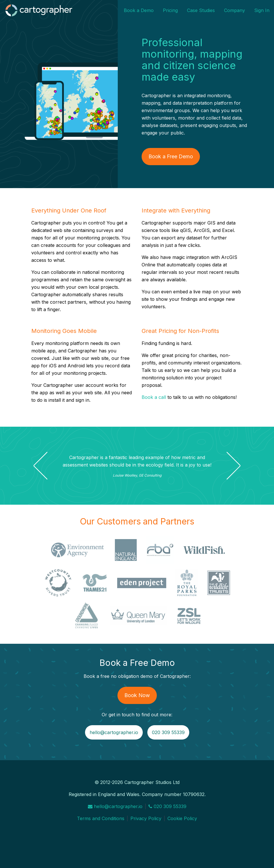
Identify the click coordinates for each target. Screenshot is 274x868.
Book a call (154, 397)
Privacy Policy (146, 818)
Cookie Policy (182, 818)
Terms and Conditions (101, 818)
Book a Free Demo (171, 156)
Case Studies (201, 10)
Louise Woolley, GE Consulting (137, 475)
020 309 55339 (168, 732)
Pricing (170, 10)
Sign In (262, 10)
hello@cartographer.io (114, 732)
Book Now (137, 695)
